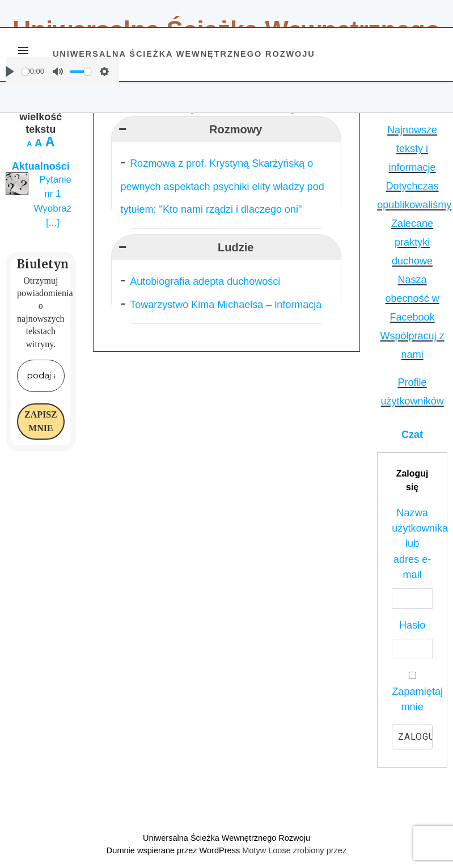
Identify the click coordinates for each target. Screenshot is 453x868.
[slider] (25, 72)
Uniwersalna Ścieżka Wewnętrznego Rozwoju (184, 54)
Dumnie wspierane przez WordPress (174, 850)
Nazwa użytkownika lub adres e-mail (412, 544)
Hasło (412, 625)
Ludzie (185, 247)
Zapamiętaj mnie (412, 692)
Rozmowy (189, 129)
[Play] (10, 71)
